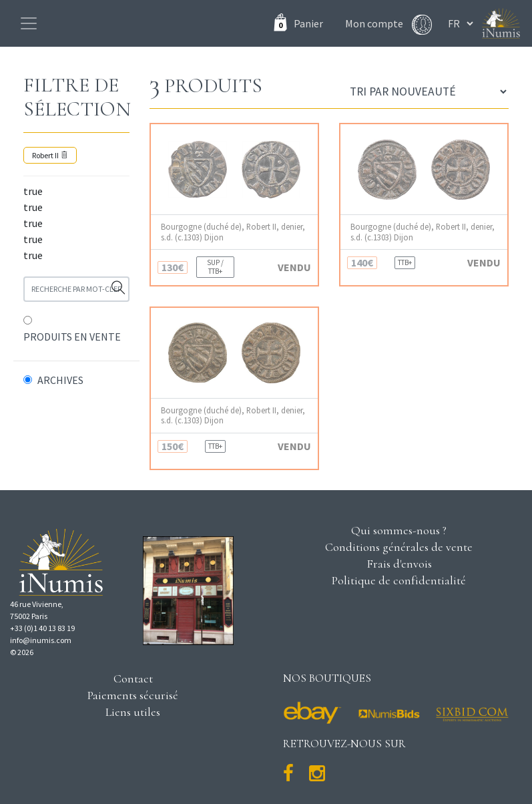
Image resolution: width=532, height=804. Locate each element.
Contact (133, 678)
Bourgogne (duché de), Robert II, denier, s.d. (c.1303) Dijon (233, 232)
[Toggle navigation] (29, 23)
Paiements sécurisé (133, 695)
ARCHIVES (60, 380)
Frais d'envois (399, 564)
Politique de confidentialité (399, 580)
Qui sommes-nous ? (399, 530)
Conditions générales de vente (399, 547)
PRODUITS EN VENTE (72, 337)
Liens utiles (133, 712)
